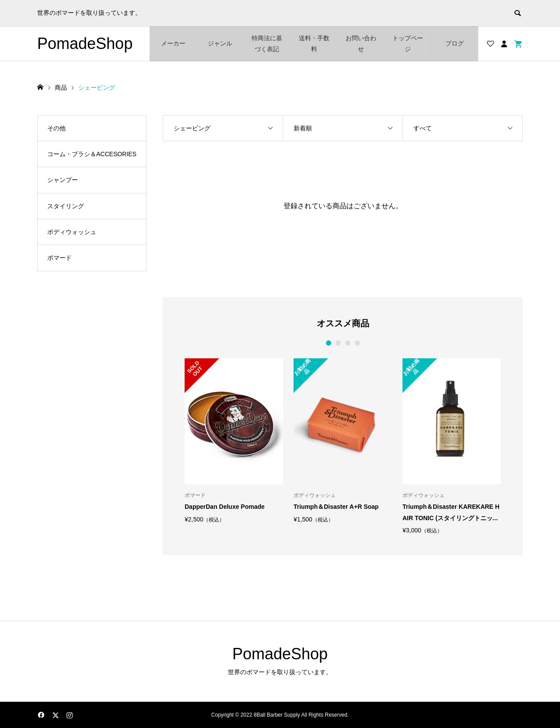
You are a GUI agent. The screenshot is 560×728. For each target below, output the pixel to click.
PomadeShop (85, 44)
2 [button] (338, 343)
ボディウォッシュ (72, 232)
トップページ (408, 44)
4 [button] (357, 343)
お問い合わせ (361, 44)
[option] (234, 440)
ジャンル (220, 43)
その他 (56, 128)
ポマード (59, 258)
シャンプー (63, 180)
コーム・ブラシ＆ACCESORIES (92, 154)
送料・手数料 (314, 44)
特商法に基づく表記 (267, 44)
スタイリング (66, 206)
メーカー (173, 43)
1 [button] (328, 343)
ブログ (455, 43)
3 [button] (348, 343)
